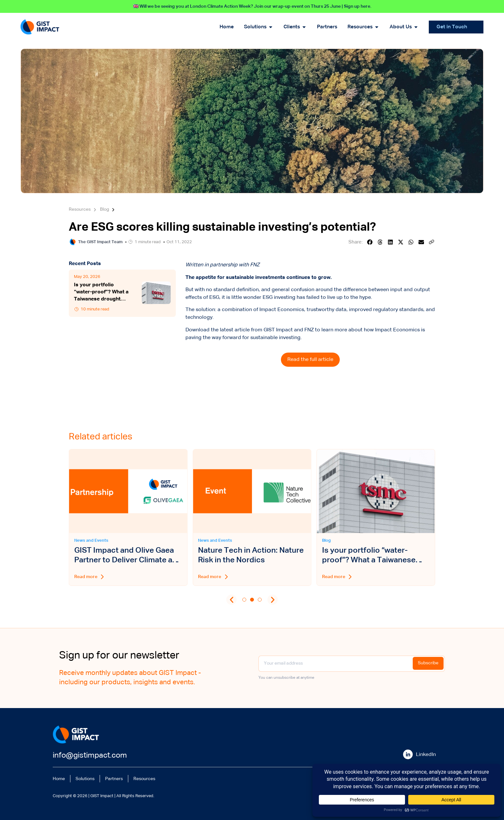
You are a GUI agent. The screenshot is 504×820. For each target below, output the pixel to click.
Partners (121, 778)
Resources (154, 778)
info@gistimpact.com (90, 755)
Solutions (89, 778)
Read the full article (310, 360)
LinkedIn (426, 755)
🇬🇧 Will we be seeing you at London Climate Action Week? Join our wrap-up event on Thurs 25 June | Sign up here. (252, 6)
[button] (370, 242)
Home (60, 778)
